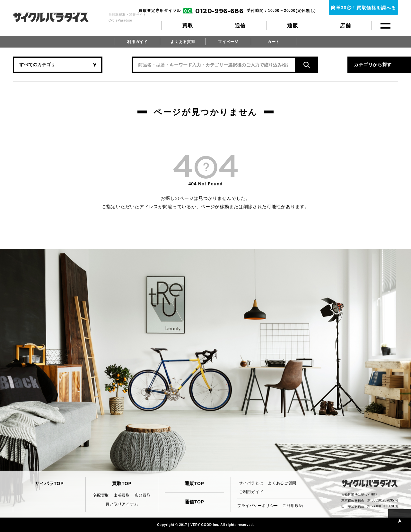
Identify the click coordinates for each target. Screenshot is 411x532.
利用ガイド (137, 42)
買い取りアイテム (122, 504)
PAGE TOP (400, 521)
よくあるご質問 (282, 483)
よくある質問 (183, 42)
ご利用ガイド (251, 492)
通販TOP (194, 483)
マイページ (228, 42)
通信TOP (194, 502)
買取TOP (122, 483)
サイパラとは (251, 483)
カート (274, 42)
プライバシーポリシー (258, 506)
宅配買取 (101, 495)
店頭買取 (143, 495)
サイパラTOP (49, 483)
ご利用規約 (293, 506)
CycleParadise (58, 17)
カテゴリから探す (334, 65)
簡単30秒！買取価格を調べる (363, 8)
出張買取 (122, 495)
